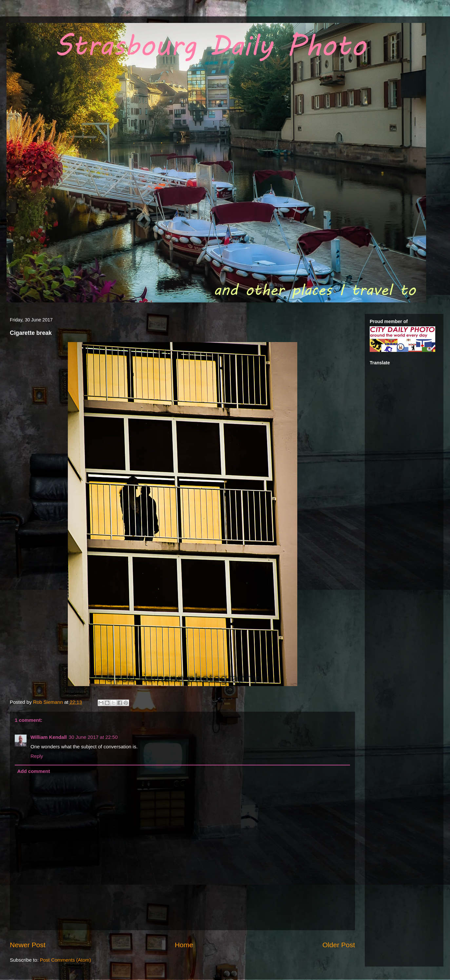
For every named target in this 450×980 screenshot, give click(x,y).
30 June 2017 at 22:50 (93, 737)
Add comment (34, 771)
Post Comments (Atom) (66, 960)
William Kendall (49, 737)
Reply (37, 756)
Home (184, 945)
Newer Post (28, 945)
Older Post (339, 945)
